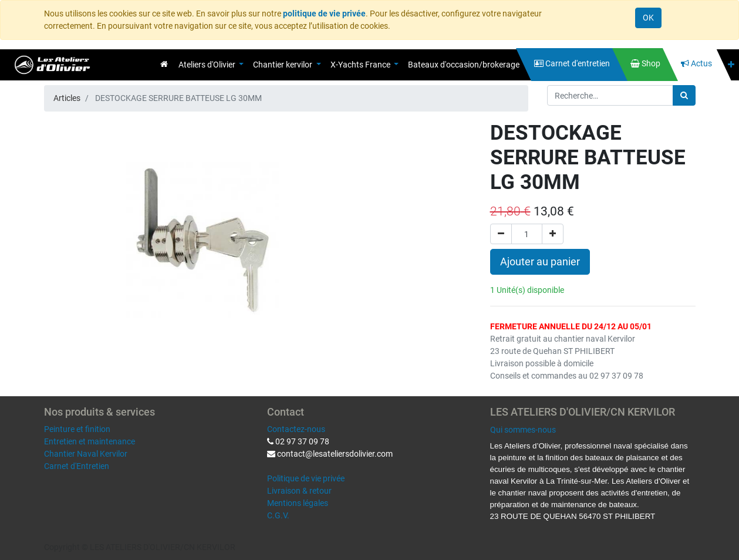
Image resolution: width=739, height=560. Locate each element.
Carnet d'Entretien (77, 466)
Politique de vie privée (306, 478)
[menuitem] (164, 64)
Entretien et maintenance (90, 441)
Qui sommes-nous (523, 430)
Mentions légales (298, 503)
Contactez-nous (296, 429)
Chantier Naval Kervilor (86, 454)
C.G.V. (278, 515)
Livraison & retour (299, 491)
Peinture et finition (77, 429)
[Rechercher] (684, 95)
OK (648, 18)
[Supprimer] (501, 234)
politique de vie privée (324, 14)
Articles (67, 98)
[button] (731, 65)
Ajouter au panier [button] (540, 262)
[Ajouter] (553, 234)
